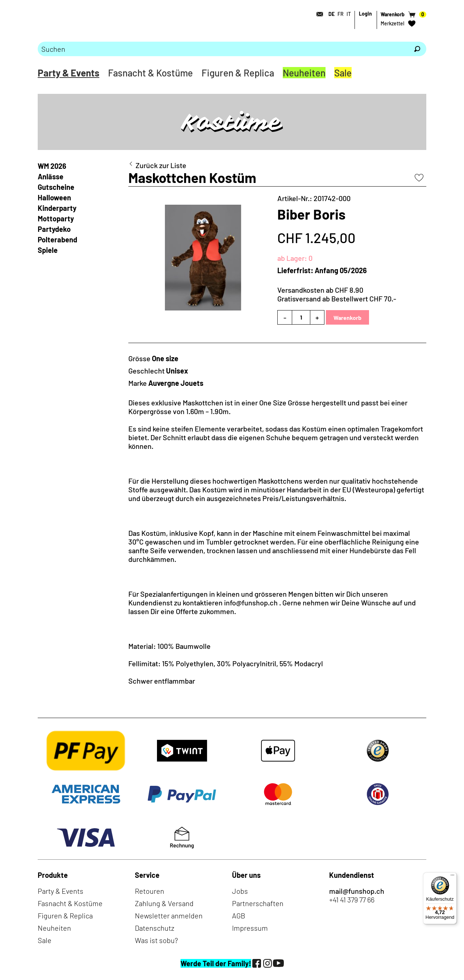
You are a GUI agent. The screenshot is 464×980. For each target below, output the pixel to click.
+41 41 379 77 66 (352, 900)
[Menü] (452, 877)
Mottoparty (56, 218)
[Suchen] (417, 49)
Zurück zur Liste (161, 165)
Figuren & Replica (238, 73)
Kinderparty (57, 208)
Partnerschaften (258, 903)
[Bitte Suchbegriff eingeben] (223, 49)
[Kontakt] (318, 14)
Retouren (150, 891)
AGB (239, 916)
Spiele (48, 250)
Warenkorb (347, 318)
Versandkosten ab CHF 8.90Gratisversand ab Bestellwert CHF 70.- (337, 294)
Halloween (54, 197)
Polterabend (57, 239)
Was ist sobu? (156, 940)
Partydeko (54, 229)
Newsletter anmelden (169, 916)
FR (341, 14)
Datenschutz (155, 928)
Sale (343, 73)
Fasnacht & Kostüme (150, 73)
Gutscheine (56, 187)
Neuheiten (304, 73)
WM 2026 (52, 166)
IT (349, 14)
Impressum (250, 928)
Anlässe (51, 176)
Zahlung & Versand (164, 903)
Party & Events (69, 73)
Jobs (240, 891)
